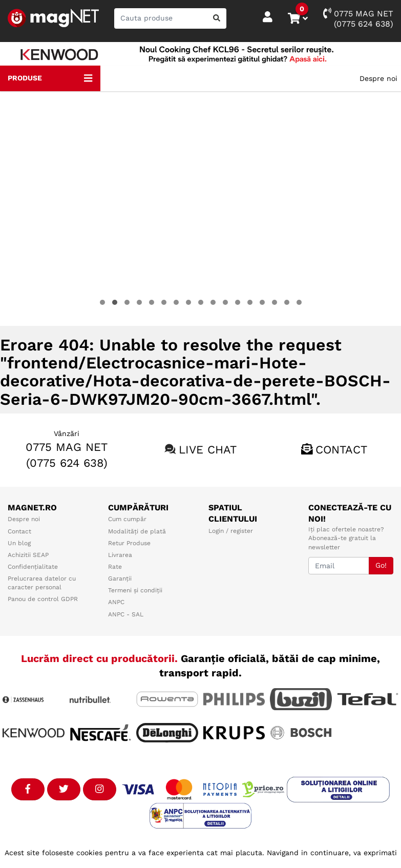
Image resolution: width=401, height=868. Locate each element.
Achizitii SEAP (28, 555)
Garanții (120, 578)
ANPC (116, 602)
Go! (381, 565)
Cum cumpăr (127, 519)
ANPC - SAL (126, 614)
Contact (341, 450)
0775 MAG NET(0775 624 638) (358, 18)
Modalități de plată (137, 531)
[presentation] (21, 209)
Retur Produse (129, 543)
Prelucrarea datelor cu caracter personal (42, 583)
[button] (102, 302)
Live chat (208, 450)
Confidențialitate (33, 567)
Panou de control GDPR (43, 599)
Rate (115, 567)
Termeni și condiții (135, 590)
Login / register (231, 531)
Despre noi (378, 78)
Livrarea (120, 555)
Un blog (19, 543)
